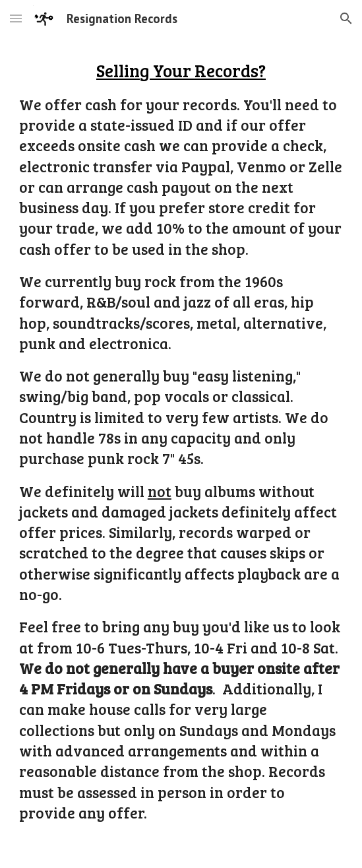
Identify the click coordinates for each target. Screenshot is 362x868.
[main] (181, 452)
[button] (16, 18)
